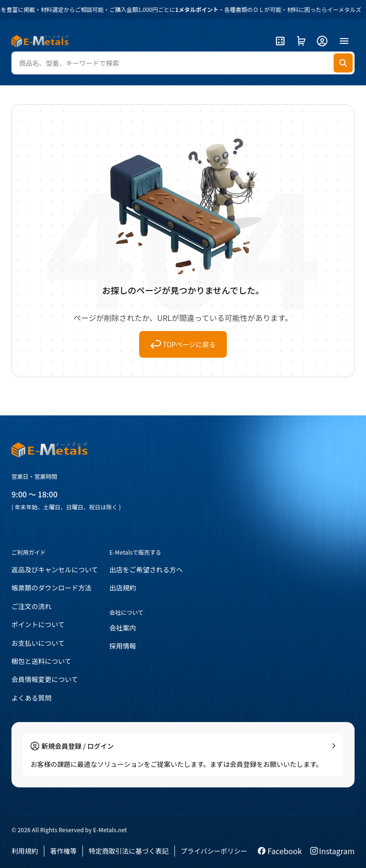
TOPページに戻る (183, 344)
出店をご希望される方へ (146, 569)
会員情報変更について (45, 679)
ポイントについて (38, 624)
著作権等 (63, 851)
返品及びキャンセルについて (55, 569)
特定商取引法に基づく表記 (129, 851)
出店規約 (123, 588)
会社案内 (123, 628)
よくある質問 (31, 698)
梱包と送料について (41, 661)
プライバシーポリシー (214, 851)
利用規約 (25, 851)
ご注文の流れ (31, 606)
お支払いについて (38, 643)
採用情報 (123, 646)
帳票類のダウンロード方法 (51, 588)
